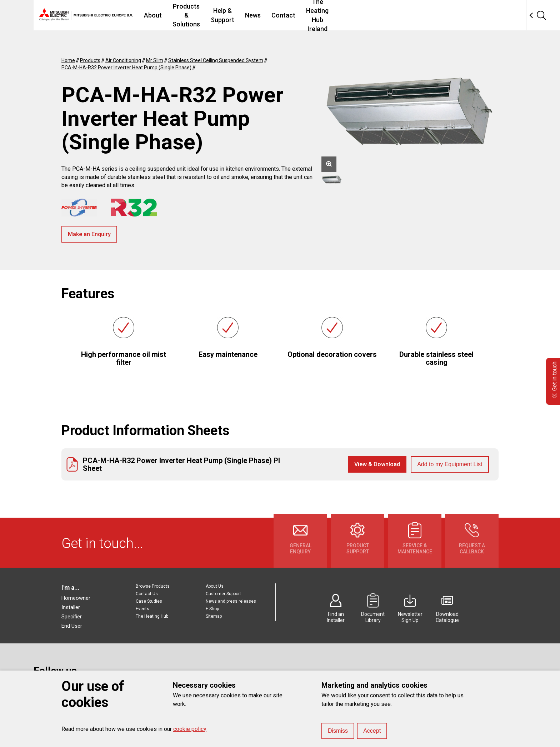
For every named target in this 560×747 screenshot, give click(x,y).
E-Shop (212, 609)
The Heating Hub (152, 616)
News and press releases (231, 601)
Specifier (72, 617)
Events (142, 609)
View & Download (377, 464)
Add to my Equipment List (450, 464)
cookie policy (190, 729)
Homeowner (76, 598)
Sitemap (214, 616)
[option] (410, 113)
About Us (215, 586)
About (174, 15)
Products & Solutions (224, 15)
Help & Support (287, 15)
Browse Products (153, 586)
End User (72, 626)
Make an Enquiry (89, 234)
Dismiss (338, 731)
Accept (372, 731)
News (327, 15)
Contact (358, 15)
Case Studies (149, 601)
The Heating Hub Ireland (416, 15)
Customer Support (223, 594)
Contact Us (147, 594)
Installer (71, 607)
